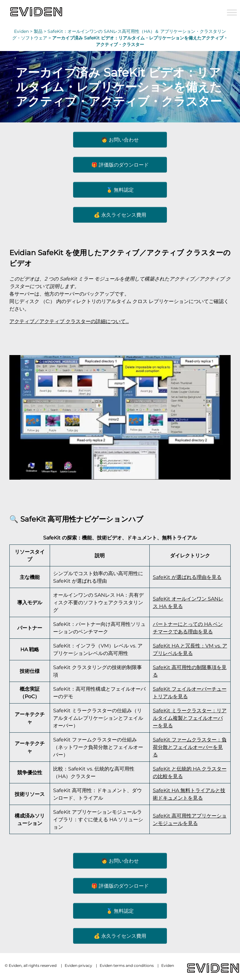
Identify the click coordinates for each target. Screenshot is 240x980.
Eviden (168, 965)
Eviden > (24, 31)
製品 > (41, 31)
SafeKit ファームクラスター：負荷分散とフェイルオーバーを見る (190, 747)
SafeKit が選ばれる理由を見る (187, 577)
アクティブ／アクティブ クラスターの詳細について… (69, 321)
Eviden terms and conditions (127, 965)
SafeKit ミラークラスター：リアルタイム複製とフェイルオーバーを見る (190, 718)
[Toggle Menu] (232, 12)
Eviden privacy (78, 965)
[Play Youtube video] (120, 417)
